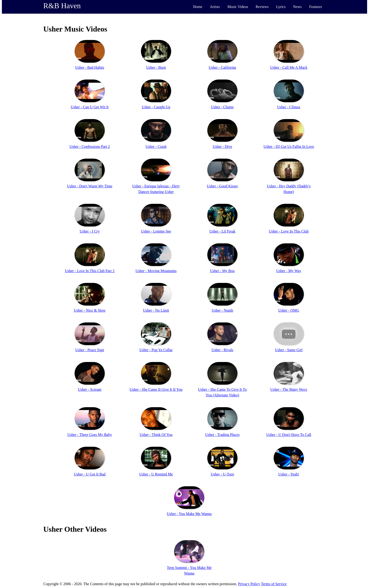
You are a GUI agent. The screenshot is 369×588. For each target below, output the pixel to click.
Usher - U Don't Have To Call (289, 435)
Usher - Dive (223, 147)
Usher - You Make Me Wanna (189, 514)
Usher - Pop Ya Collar (156, 350)
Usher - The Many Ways (289, 389)
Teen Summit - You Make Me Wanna (189, 570)
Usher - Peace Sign (90, 350)
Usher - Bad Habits (90, 67)
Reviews (262, 7)
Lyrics (281, 7)
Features (316, 7)
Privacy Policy (249, 584)
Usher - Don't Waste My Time (90, 186)
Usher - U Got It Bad (90, 474)
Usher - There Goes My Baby (90, 435)
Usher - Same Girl (289, 350)
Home (198, 7)
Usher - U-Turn (223, 474)
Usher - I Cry (90, 231)
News (297, 7)
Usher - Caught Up (156, 107)
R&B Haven (62, 6)
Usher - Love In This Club (289, 231)
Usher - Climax (289, 107)
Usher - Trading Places (222, 435)
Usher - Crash (156, 147)
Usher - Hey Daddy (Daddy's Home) (289, 189)
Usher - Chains (222, 107)
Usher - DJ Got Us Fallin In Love (289, 147)
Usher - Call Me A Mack (289, 67)
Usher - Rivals (222, 350)
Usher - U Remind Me (156, 474)
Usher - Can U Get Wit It (90, 107)
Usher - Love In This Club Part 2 (90, 271)
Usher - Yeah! (289, 474)
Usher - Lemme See (156, 231)
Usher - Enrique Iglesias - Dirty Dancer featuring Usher (156, 189)
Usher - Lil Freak (223, 231)
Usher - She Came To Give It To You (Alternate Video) (222, 392)
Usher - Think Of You (156, 435)
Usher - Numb (222, 310)
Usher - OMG (289, 310)
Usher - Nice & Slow (90, 310)
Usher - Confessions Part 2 (90, 147)
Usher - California (222, 67)
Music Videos (238, 7)
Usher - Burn (156, 67)
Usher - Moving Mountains (156, 271)
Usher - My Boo (222, 271)
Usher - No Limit (156, 310)
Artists (215, 7)
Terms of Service (274, 584)
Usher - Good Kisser (222, 186)
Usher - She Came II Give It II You (156, 389)
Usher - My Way (289, 271)
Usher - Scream (90, 389)
